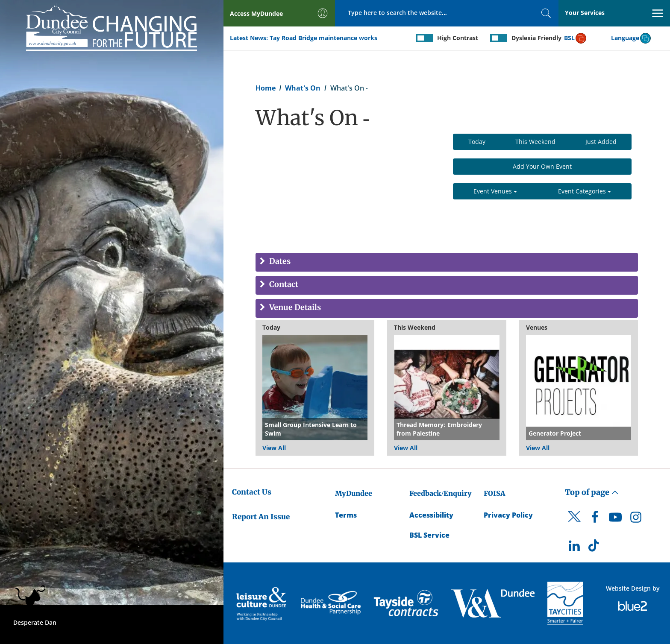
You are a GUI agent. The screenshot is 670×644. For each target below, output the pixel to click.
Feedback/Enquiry (440, 493)
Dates (279, 262)
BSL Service (429, 535)
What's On (303, 88)
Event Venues (495, 191)
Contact (283, 285)
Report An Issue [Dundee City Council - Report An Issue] (261, 517)
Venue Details (294, 308)
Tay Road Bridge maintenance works (323, 38)
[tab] (447, 262)
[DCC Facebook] (595, 519)
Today (477, 142)
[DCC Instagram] (636, 519)
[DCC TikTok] (595, 548)
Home (266, 88)
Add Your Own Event (542, 166)
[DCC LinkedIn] (574, 548)
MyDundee (354, 493)
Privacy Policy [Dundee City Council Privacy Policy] (508, 515)
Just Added (601, 142)
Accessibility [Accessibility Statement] (431, 515)
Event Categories (585, 191)
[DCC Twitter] (574, 524)
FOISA (494, 493)
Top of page (592, 492)
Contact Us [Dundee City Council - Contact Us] (252, 492)
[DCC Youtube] (615, 519)
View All (274, 448)
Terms (346, 515)
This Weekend (535, 142)
